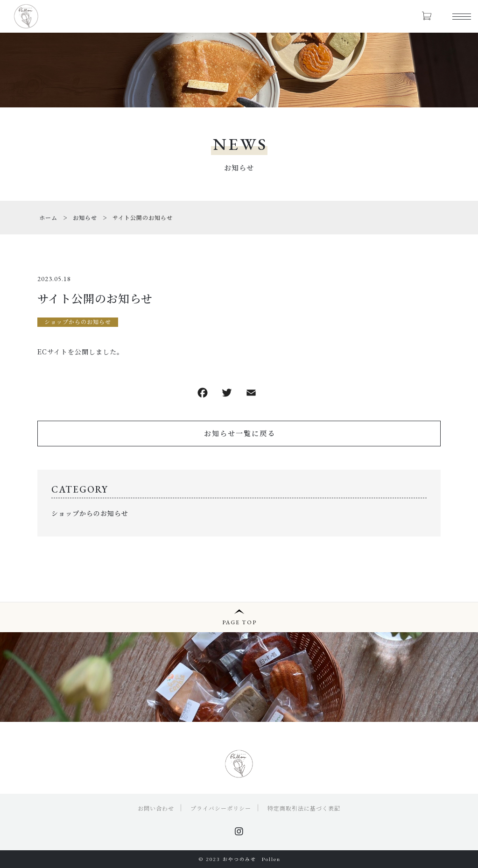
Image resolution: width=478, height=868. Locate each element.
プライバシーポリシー (221, 808)
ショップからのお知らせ (78, 321)
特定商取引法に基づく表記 (304, 808)
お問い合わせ (156, 808)
